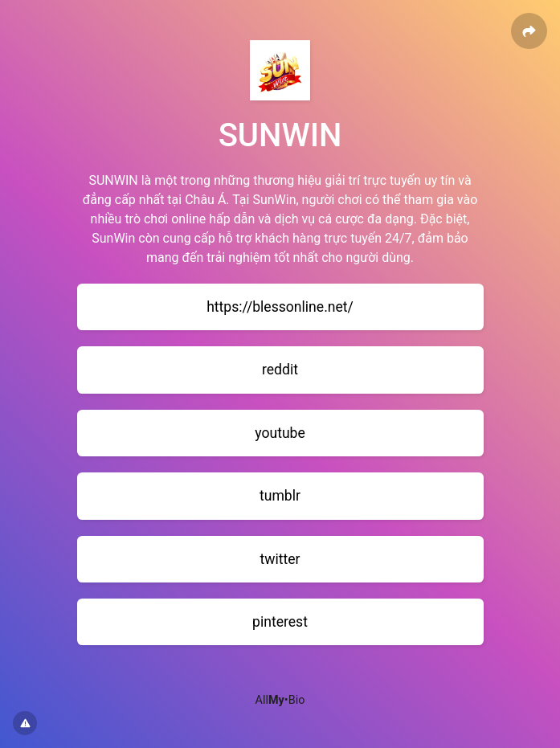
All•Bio (280, 700)
